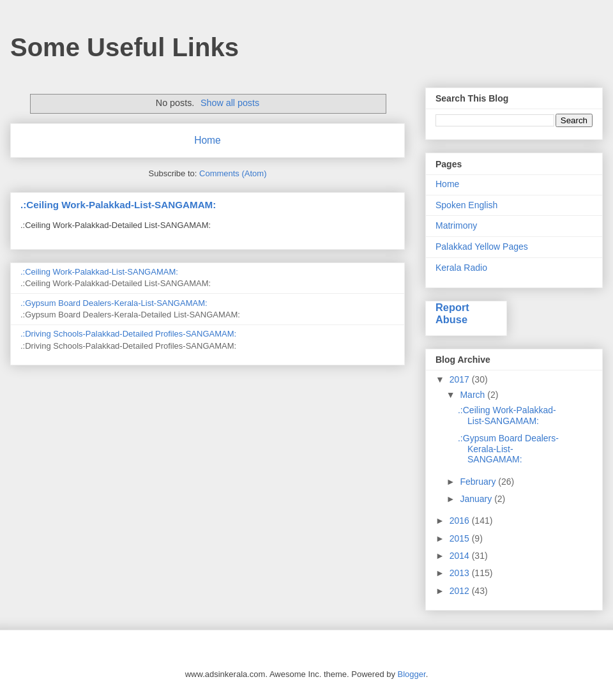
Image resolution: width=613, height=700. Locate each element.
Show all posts (230, 103)
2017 (461, 379)
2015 (461, 538)
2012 (461, 591)
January (477, 499)
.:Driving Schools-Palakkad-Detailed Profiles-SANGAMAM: (128, 334)
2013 (461, 573)
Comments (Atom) (233, 173)
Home (208, 140)
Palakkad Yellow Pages (482, 247)
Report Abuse (452, 313)
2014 (461, 556)
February (479, 482)
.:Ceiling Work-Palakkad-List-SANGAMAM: (118, 205)
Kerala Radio (461, 268)
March (473, 395)
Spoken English (466, 205)
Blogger (412, 674)
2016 (461, 521)
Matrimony (456, 225)
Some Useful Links (125, 47)
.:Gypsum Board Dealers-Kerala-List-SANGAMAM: (114, 303)
